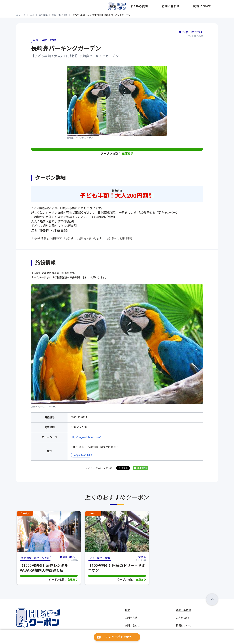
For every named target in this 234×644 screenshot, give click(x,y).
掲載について (210, 6)
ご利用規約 (182, 618)
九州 (32, 15)
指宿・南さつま (60, 15)
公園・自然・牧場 (44, 40)
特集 (156, 6)
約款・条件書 (184, 610)
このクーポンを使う (119, 637)
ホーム (22, 15)
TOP (127, 610)
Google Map (79, 455)
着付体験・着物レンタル (35, 558)
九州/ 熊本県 (141, 558)
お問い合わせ (190, 6)
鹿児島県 (43, 15)
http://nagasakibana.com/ (86, 437)
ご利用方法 (131, 618)
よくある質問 (171, 6)
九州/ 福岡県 (69, 558)
